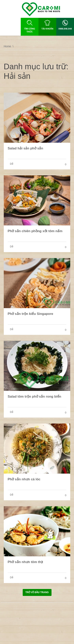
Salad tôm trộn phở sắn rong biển (34, 397)
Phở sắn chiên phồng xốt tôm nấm (35, 231)
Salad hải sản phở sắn (25, 148)
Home (7, 46)
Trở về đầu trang (37, 592)
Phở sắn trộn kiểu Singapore (30, 314)
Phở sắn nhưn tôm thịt (25, 562)
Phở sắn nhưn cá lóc (24, 479)
